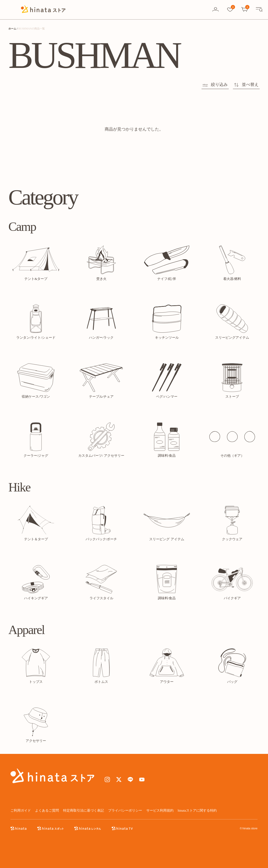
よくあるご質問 (47, 810)
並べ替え (246, 84)
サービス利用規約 (160, 810)
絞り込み (215, 84)
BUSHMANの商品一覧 (32, 29)
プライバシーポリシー (125, 810)
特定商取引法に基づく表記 (83, 810)
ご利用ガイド (21, 810)
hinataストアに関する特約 (197, 810)
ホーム (12, 29)
